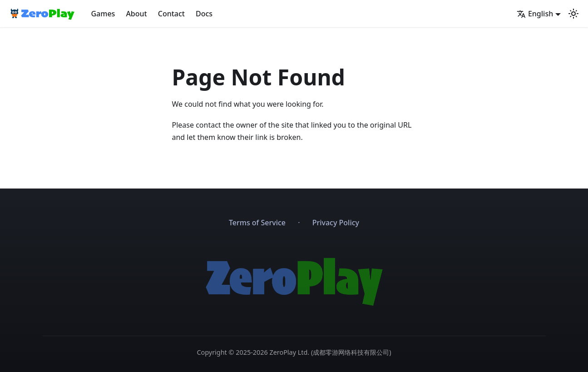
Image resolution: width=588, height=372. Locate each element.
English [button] (535, 14)
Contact (171, 14)
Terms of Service (257, 223)
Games (103, 14)
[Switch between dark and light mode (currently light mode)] (573, 14)
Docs (204, 14)
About (136, 14)
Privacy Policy (336, 223)
